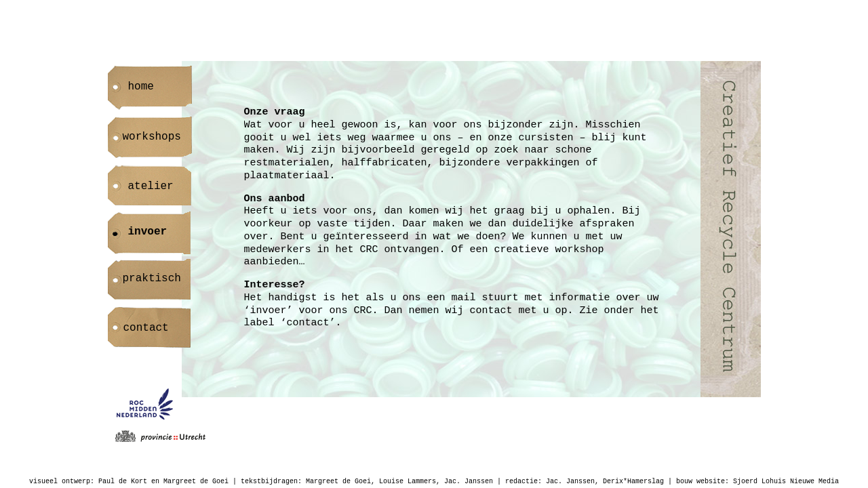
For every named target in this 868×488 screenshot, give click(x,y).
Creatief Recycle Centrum (731, 229)
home (141, 87)
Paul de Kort (123, 482)
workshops (152, 137)
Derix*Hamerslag (633, 482)
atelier (151, 186)
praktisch (152, 279)
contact (146, 328)
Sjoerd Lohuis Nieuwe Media (786, 482)
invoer (148, 232)
